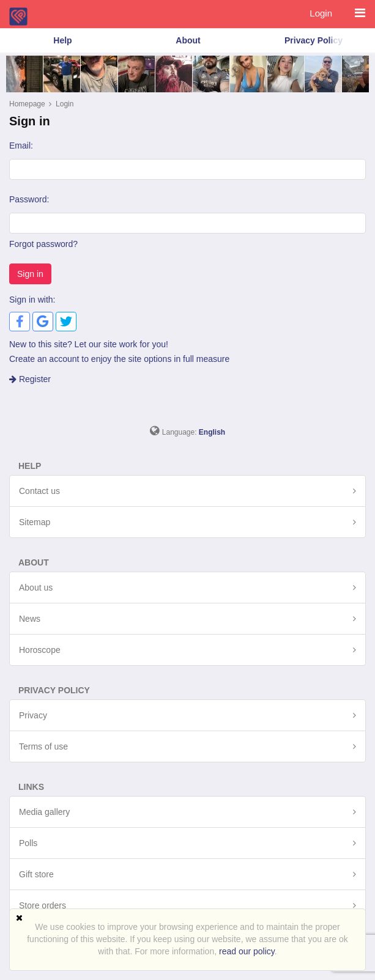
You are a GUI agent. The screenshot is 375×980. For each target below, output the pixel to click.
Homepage (27, 104)
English (212, 432)
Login (321, 13)
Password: (29, 199)
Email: (21, 146)
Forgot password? (43, 244)
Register (30, 379)
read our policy (247, 951)
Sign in (30, 274)
